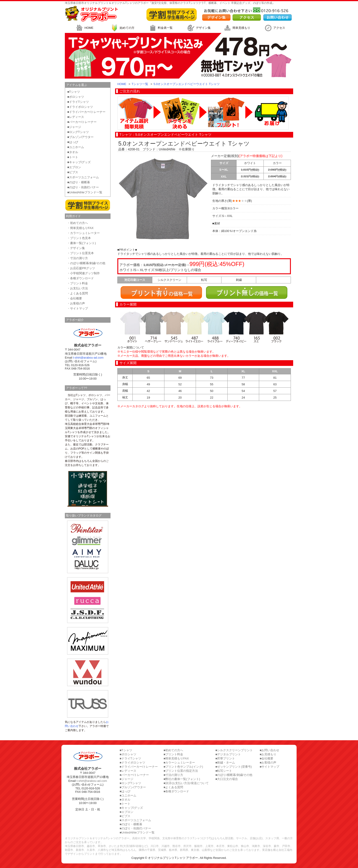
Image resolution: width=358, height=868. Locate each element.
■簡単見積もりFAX (176, 758)
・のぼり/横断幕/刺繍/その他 (86, 263)
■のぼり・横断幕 (79, 182)
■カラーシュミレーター (179, 763)
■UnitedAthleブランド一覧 (85, 192)
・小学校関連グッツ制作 (83, 273)
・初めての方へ (78, 223)
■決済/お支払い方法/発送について (186, 783)
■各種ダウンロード (176, 791)
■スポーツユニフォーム (83, 177)
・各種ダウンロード (80, 278)
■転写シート (224, 771)
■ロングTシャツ (78, 132)
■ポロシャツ (76, 97)
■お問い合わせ (269, 750)
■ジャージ (74, 127)
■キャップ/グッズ (79, 162)
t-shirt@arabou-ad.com (88, 358)
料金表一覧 (160, 28)
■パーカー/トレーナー (82, 122)
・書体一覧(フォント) (82, 243)
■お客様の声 (268, 763)
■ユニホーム (76, 147)
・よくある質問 (78, 293)
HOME (84, 28)
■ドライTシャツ (78, 102)
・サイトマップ (78, 308)
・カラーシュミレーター (83, 233)
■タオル (73, 152)
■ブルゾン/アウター (80, 137)
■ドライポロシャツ (80, 107)
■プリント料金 (173, 754)
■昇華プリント (225, 758)
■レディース (76, 117)
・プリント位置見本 (80, 253)
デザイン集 (198, 28)
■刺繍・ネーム (225, 763)
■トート (73, 157)
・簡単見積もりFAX (80, 228)
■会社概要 (266, 758)
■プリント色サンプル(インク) (183, 767)
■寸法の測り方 (173, 775)
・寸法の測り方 (78, 258)
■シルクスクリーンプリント (234, 750)
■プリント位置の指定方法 (181, 771)
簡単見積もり (236, 28)
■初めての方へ (173, 750)
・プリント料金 (78, 283)
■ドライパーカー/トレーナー (86, 112)
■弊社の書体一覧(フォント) (182, 779)
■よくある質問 (173, 787)
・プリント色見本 (79, 238)
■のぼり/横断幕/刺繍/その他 (234, 775)
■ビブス (73, 172)
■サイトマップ (269, 767)
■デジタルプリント (228, 754)
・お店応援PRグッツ (81, 268)
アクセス (274, 28)
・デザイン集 (76, 248)
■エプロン (74, 167)
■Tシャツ (74, 92)
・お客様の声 (76, 303)
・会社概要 (75, 298)
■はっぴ (73, 142)
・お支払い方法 (78, 288)
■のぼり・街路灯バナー (83, 187)
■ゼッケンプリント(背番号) (234, 767)
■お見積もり (268, 754)
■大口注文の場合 (227, 779)
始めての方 (122, 28)
